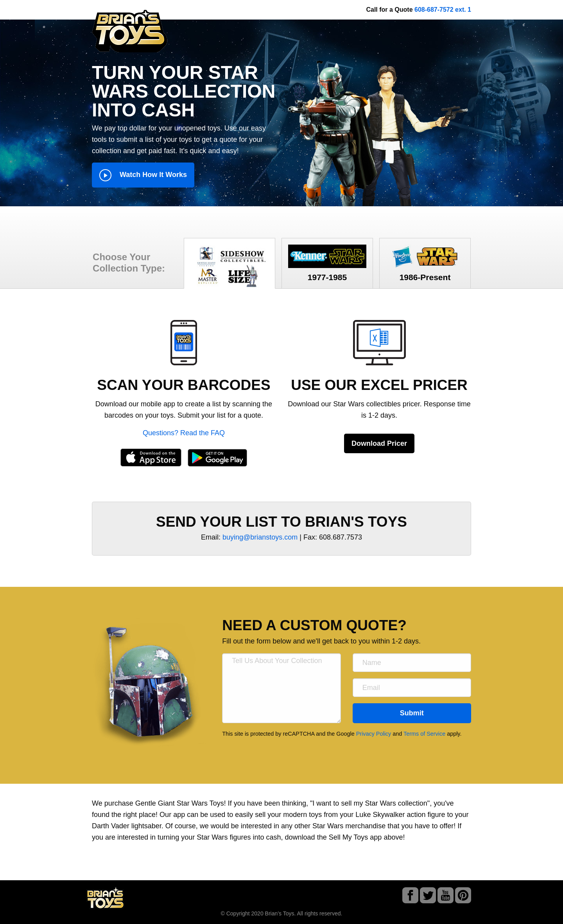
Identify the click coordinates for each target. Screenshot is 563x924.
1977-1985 (327, 263)
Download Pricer (379, 443)
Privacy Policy (374, 734)
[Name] (412, 663)
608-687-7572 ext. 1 (443, 10)
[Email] (412, 688)
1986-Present (425, 263)
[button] (184, 342)
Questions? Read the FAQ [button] (184, 433)
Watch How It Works (143, 175)
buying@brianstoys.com (260, 537)
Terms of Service (424, 734)
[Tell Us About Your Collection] (281, 688)
